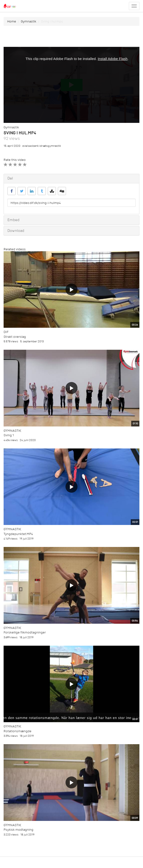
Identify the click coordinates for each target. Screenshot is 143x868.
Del (10, 178)
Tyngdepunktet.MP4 (18, 534)
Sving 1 (9, 435)
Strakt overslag (15, 337)
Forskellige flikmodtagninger (25, 632)
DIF (6, 332)
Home (12, 21)
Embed (13, 220)
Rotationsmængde (18, 731)
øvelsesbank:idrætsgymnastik (42, 146)
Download (16, 231)
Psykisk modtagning (18, 830)
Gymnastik (29, 21)
